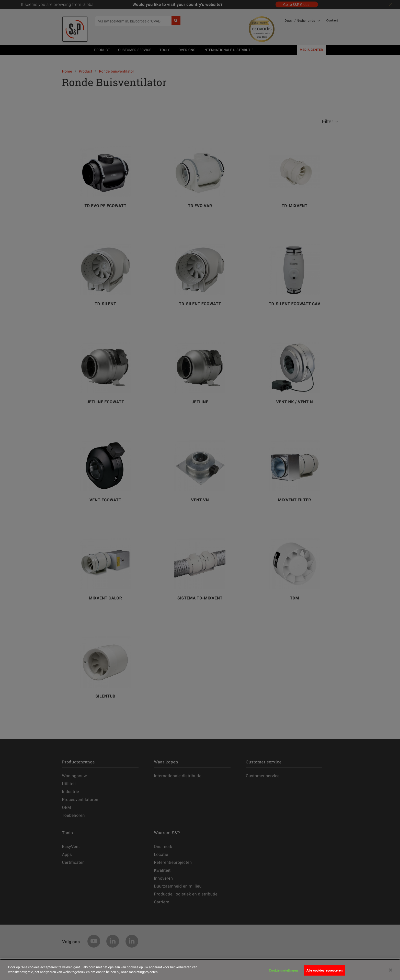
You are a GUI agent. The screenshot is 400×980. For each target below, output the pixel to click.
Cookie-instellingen (283, 973)
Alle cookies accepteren (324, 973)
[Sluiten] (391, 973)
